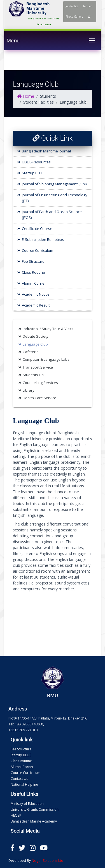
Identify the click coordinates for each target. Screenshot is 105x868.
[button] (89, 17)
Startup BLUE (33, 173)
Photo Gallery (74, 17)
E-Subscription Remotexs (43, 239)
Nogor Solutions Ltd (47, 861)
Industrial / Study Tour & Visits (48, 329)
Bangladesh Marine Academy (34, 821)
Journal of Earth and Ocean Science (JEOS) (52, 215)
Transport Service (38, 367)
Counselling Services (40, 383)
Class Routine (33, 272)
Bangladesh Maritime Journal (46, 151)
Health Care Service (39, 398)
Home (26, 96)
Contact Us (19, 779)
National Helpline (24, 784)
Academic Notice (36, 294)
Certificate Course (37, 229)
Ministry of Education (27, 804)
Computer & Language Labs (46, 359)
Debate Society (36, 336)
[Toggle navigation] (92, 40)
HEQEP (16, 815)
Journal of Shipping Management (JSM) (54, 184)
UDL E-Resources (36, 162)
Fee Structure (33, 261)
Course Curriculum (38, 250)
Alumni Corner (34, 283)
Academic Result (36, 305)
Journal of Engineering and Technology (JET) (55, 198)
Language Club (35, 344)
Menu (13, 40)
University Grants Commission (35, 809)
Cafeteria (31, 352)
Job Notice (72, 6)
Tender (87, 6)
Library (29, 390)
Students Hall (34, 375)
